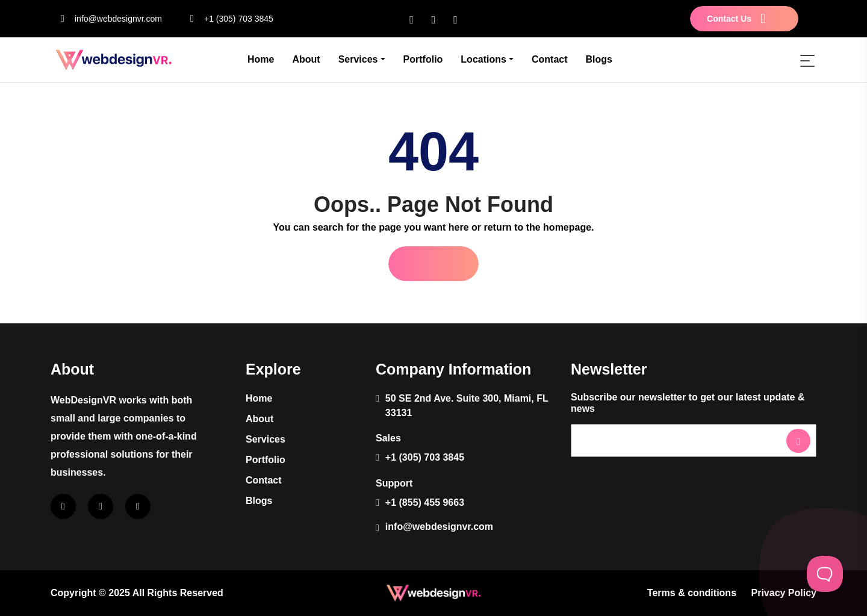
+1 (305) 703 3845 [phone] (227, 19)
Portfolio (423, 59)
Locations (483, 59)
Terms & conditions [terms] (692, 593)
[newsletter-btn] (798, 441)
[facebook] (412, 19)
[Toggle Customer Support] (825, 574)
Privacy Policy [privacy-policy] (784, 593)
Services (266, 439)
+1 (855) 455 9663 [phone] (425, 502)
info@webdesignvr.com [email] (106, 19)
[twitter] (455, 19)
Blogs (599, 59)
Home (261, 59)
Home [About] (259, 398)
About (306, 59)
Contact (550, 59)
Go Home (433, 263)
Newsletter (594, 431)
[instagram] (434, 19)
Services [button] (358, 59)
